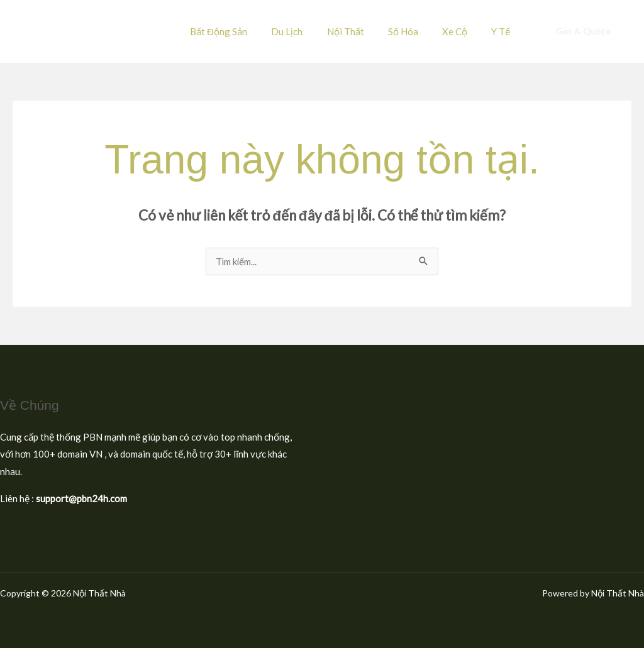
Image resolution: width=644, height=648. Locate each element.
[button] (583, 31)
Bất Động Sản (247, 31)
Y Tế (504, 31)
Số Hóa (416, 31)
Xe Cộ (463, 31)
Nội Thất (364, 31)
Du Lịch (311, 31)
